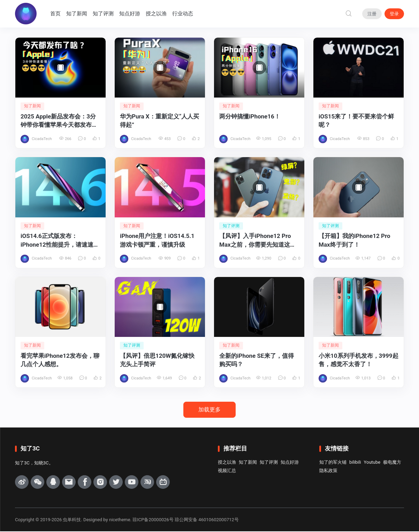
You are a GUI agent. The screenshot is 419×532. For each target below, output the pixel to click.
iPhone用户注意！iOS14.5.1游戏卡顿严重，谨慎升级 (157, 241)
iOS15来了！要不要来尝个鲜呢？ (356, 121)
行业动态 (183, 14)
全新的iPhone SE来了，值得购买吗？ (257, 360)
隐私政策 (328, 471)
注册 (372, 14)
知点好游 (130, 14)
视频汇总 (227, 471)
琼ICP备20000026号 (153, 520)
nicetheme (120, 520)
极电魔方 (392, 462)
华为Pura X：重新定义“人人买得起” (159, 121)
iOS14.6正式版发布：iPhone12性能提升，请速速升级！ (60, 241)
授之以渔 (157, 14)
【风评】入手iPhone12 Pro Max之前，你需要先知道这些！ (255, 241)
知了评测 (104, 14)
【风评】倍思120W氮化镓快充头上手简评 (157, 360)
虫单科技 (72, 520)
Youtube (372, 462)
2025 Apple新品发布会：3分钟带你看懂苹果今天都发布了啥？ (59, 121)
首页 (56, 14)
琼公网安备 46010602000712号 (207, 520)
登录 (394, 14)
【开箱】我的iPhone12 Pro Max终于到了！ (355, 241)
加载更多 (209, 410)
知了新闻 (77, 14)
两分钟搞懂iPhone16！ (250, 116)
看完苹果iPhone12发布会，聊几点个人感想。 (60, 360)
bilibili (355, 462)
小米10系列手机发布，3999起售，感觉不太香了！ (359, 360)
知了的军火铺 (333, 462)
